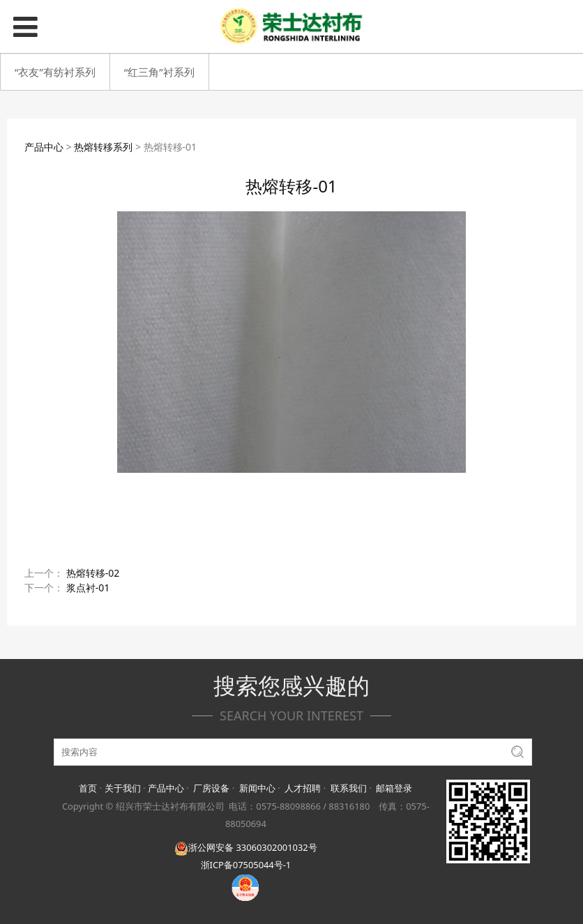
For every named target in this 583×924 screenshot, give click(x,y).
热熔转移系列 (103, 147)
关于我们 (123, 788)
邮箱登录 (394, 788)
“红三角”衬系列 (159, 72)
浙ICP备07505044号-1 (246, 865)
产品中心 (44, 147)
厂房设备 (211, 788)
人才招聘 (303, 788)
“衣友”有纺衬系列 (55, 72)
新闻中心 (257, 788)
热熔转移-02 (93, 573)
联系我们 (349, 788)
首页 (88, 788)
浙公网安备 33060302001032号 (245, 847)
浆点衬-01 (88, 588)
